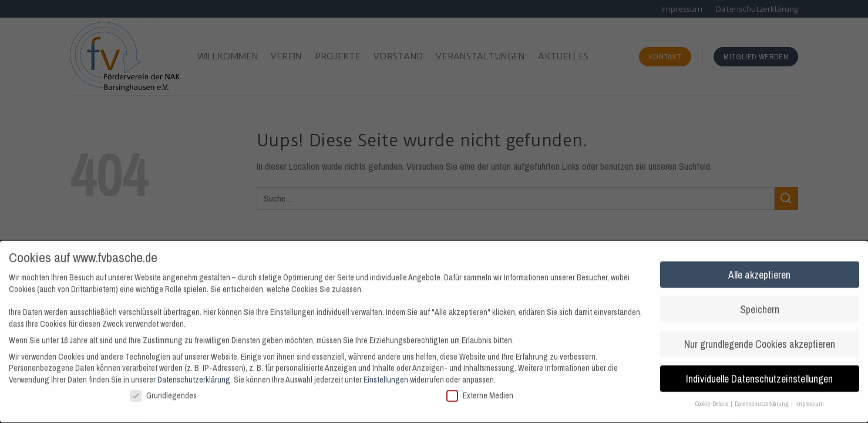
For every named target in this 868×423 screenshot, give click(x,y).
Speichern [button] (760, 305)
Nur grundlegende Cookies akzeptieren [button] (760, 339)
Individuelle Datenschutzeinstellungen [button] (759, 374)
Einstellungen (386, 375)
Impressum (810, 399)
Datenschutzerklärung (194, 375)
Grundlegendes (163, 391)
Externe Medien (480, 391)
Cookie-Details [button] (712, 399)
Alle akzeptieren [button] (759, 270)
